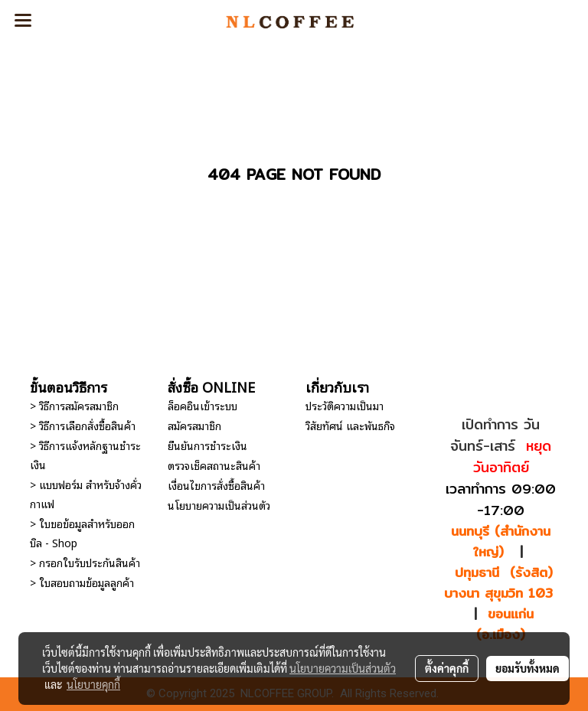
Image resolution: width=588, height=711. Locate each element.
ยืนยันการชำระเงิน (207, 445)
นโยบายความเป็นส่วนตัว (219, 505)
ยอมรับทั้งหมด (528, 668)
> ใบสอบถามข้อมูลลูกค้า (82, 582)
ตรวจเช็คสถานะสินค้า (214, 465)
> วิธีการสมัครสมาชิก (74, 405)
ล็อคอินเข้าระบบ (203, 405)
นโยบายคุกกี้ (93, 684)
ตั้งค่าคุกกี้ (447, 668)
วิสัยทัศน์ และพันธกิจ (350, 425)
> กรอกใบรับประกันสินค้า (85, 562)
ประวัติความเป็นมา (345, 405)
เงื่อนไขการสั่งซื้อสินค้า (216, 485)
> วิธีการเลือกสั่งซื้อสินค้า (83, 425)
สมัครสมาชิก (194, 425)
